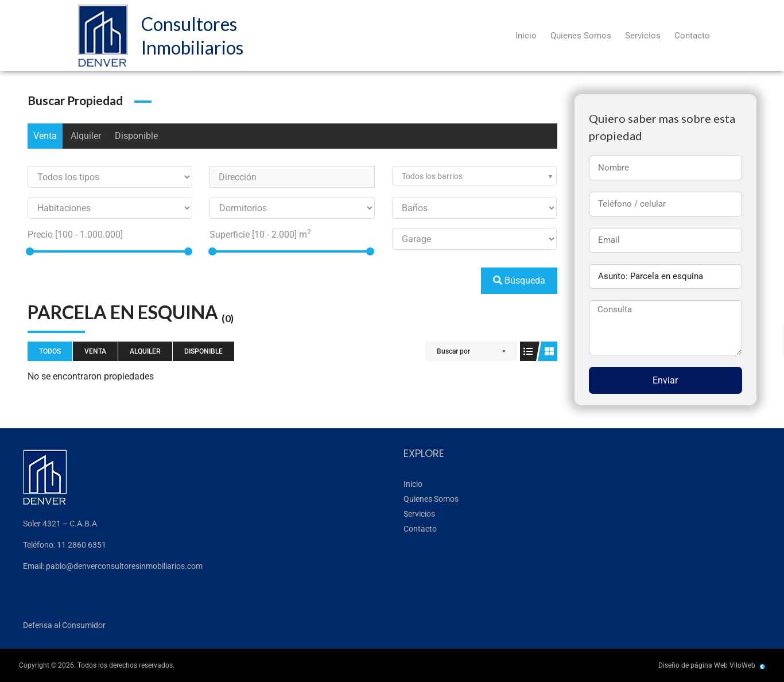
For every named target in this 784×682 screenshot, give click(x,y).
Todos (50, 351)
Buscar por (453, 351)
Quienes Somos (581, 36)
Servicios (643, 36)
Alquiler (86, 136)
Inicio (526, 36)
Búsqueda (519, 280)
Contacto (692, 36)
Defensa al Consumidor (64, 625)
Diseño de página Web (693, 665)
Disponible (136, 136)
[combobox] (474, 176)
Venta (45, 136)
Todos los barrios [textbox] (432, 176)
